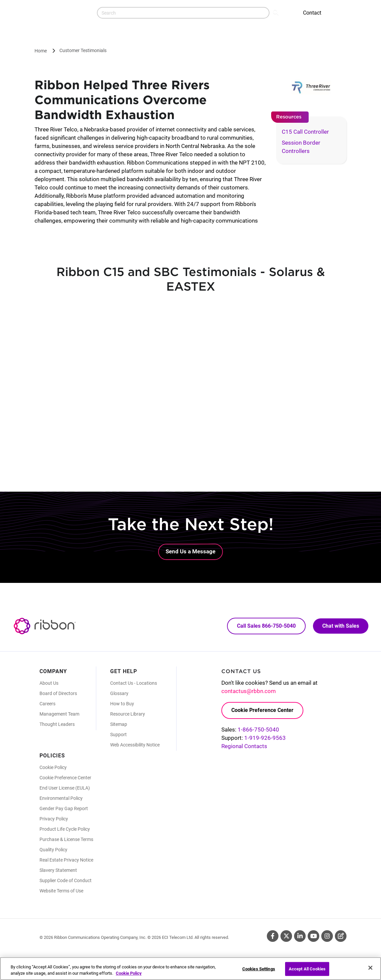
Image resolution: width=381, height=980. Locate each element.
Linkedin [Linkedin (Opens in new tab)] (300, 936)
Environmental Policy (61, 798)
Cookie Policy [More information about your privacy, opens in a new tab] (129, 973)
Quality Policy (53, 850)
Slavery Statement (58, 870)
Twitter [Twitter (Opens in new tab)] (286, 936)
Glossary (119, 693)
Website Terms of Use (61, 891)
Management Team (59, 714)
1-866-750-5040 (258, 730)
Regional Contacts (244, 746)
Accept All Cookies (307, 969)
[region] (190, 969)
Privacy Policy (54, 819)
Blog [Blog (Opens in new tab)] (341, 936)
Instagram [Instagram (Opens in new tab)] (327, 936)
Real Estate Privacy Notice (66, 860)
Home (41, 51)
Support (118, 735)
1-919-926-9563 (265, 738)
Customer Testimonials (83, 50)
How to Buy (122, 704)
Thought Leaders (57, 724)
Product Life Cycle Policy (65, 829)
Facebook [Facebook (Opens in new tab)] (273, 936)
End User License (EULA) (65, 788)
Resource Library (128, 714)
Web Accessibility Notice (135, 745)
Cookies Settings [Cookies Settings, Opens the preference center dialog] (259, 969)
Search (276, 12)
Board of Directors (58, 693)
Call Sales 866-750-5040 (266, 626)
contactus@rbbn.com (249, 691)
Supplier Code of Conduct (66, 880)
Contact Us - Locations (134, 683)
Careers (47, 704)
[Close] (370, 968)
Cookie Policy (53, 767)
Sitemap (119, 724)
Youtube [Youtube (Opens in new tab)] (313, 936)
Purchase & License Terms (66, 839)
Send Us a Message (190, 551)
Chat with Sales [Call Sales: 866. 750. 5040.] (341, 626)
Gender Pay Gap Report (64, 808)
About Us (49, 683)
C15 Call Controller (305, 132)
